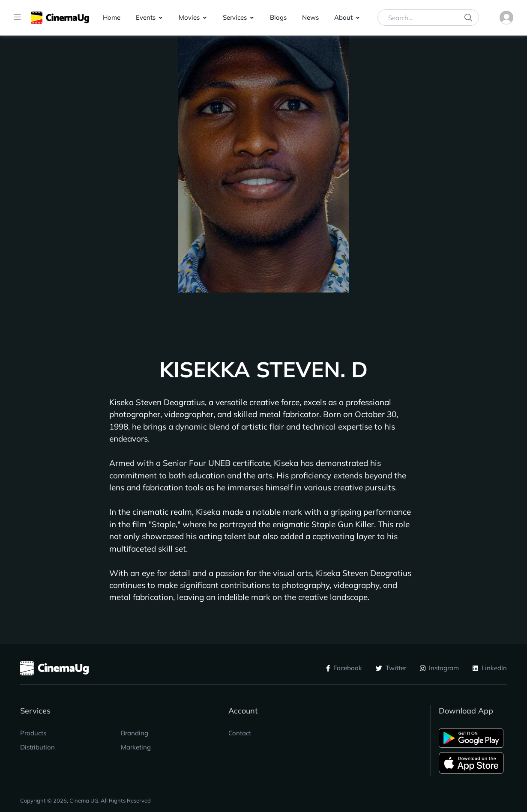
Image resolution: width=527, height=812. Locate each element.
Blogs (278, 17)
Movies (189, 17)
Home (112, 17)
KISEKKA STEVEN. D (263, 370)
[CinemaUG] (60, 18)
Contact (240, 733)
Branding (135, 733)
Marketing (136, 747)
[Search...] (428, 18)
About (343, 17)
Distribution (37, 747)
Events (146, 17)
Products (33, 733)
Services (235, 17)
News (310, 17)
